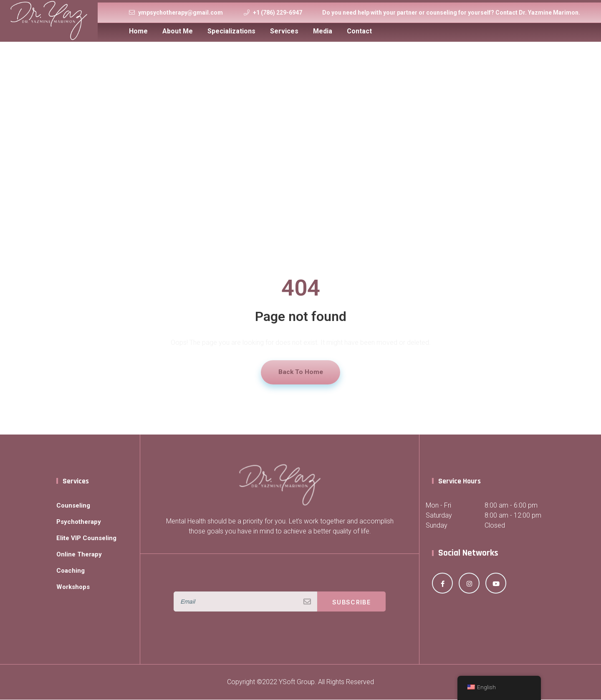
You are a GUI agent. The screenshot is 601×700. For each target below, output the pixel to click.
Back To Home (300, 372)
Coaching (71, 571)
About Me (178, 31)
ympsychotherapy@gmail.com (181, 13)
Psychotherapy (80, 522)
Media (323, 31)
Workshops (74, 587)
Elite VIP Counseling (88, 538)
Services (284, 31)
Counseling (74, 506)
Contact (359, 31)
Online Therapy (80, 555)
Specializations (231, 31)
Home (138, 31)
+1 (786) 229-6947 (278, 13)
